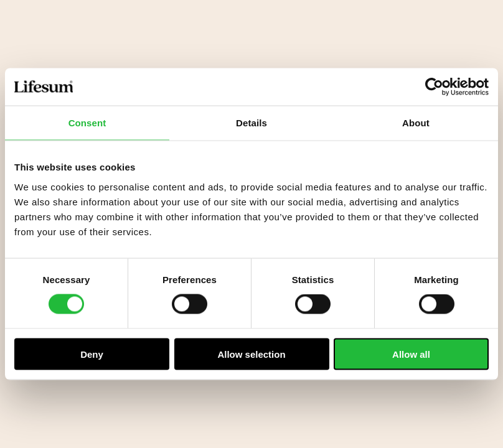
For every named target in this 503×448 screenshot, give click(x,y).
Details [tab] (251, 123)
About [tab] (416, 123)
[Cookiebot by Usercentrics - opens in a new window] (434, 87)
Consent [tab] (87, 123)
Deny (92, 354)
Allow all (411, 354)
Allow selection (251, 354)
